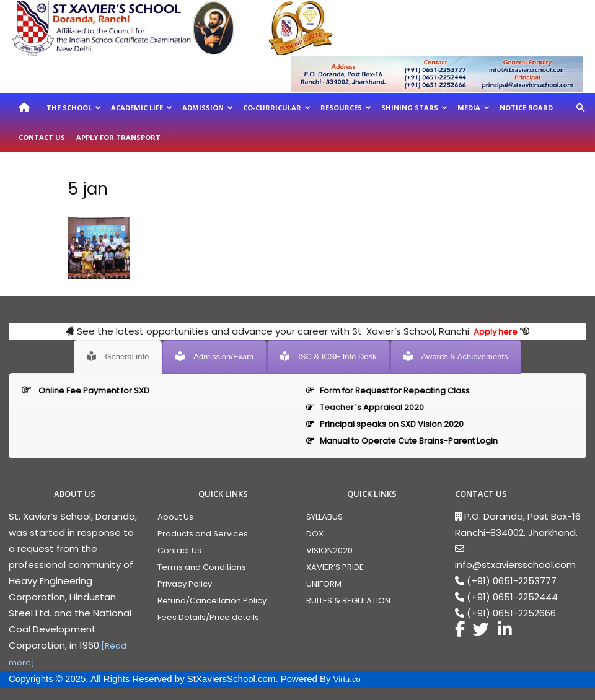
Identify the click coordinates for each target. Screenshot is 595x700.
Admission (208, 107)
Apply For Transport (118, 137)
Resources (346, 107)
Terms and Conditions (202, 567)
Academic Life (142, 107)
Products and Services (203, 534)
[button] (580, 108)
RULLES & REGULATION (348, 601)
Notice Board (526, 107)
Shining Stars (414, 107)
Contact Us (42, 137)
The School (74, 107)
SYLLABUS (324, 517)
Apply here (496, 332)
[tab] (118, 357)
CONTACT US (481, 494)
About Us (175, 517)
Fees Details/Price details (208, 617)
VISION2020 (329, 550)
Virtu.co (347, 679)
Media (474, 107)
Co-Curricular (277, 107)
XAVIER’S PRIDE (335, 567)
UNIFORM (324, 584)
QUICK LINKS (223, 494)
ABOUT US (75, 494)
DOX (315, 534)
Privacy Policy (185, 584)
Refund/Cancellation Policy (212, 601)
